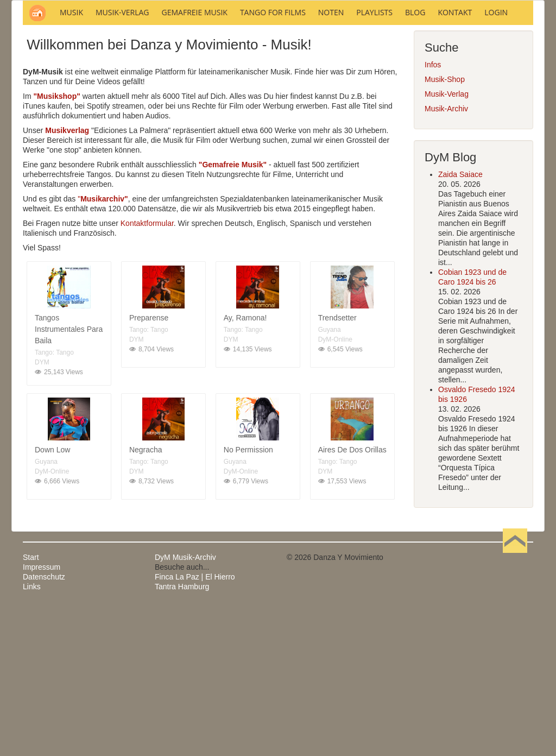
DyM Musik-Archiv (185, 704)
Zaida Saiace (460, 321)
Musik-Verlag (447, 241)
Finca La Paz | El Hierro (195, 723)
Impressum (42, 714)
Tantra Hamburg (182, 733)
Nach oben (515, 704)
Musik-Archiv (446, 255)
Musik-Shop (445, 226)
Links (32, 733)
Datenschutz (44, 723)
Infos (433, 211)
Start (31, 704)
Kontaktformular (147, 370)
